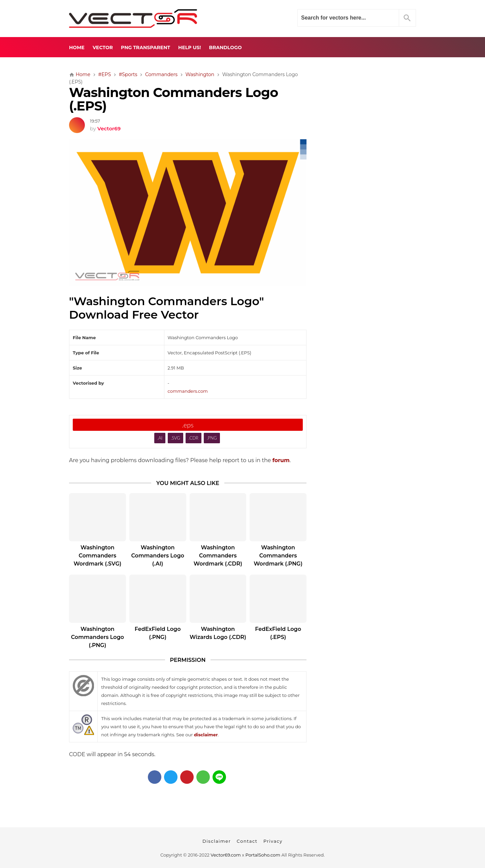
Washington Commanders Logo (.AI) (157, 556)
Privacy (273, 841)
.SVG (175, 438)
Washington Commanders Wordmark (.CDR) (218, 556)
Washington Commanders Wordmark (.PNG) (278, 556)
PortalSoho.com (263, 855)
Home (77, 47)
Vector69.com (225, 855)
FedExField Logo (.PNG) (158, 633)
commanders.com (188, 391)
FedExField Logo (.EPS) (278, 633)
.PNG (212, 438)
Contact (247, 841)
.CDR (193, 438)
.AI (160, 438)
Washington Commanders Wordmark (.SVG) (97, 556)
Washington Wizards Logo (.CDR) (218, 633)
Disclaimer (217, 841)
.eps (188, 425)
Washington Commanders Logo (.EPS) (174, 99)
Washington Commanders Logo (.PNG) (98, 637)
